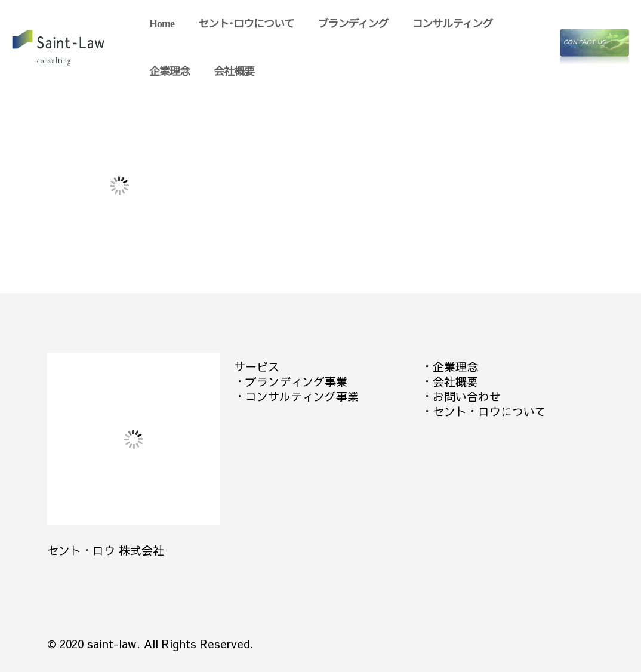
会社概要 (455, 381)
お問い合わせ (467, 396)
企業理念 (455, 366)
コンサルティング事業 (302, 396)
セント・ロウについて (489, 411)
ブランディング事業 (296, 381)
